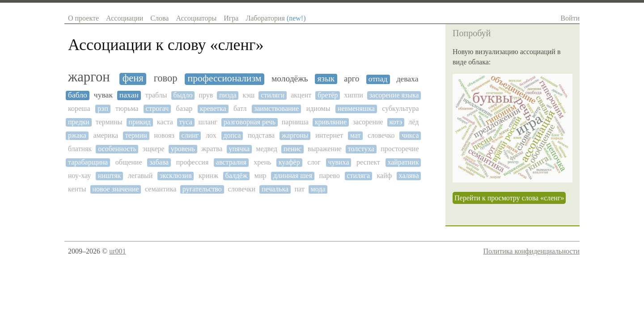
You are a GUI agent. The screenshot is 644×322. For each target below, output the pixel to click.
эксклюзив (176, 176)
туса (186, 122)
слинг (190, 135)
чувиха (338, 162)
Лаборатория (275, 18)
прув (206, 95)
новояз (164, 135)
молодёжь (290, 78)
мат (356, 135)
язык (326, 78)
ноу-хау (79, 176)
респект (368, 162)
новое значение (115, 189)
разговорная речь (250, 122)
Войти (570, 18)
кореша (79, 108)
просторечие (400, 149)
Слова (159, 18)
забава (159, 162)
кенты (77, 189)
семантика (161, 189)
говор (166, 78)
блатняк (80, 149)
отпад (378, 79)
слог (314, 162)
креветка (213, 108)
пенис (292, 149)
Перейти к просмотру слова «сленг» (509, 198)
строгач (157, 108)
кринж (208, 176)
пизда (228, 95)
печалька (275, 189)
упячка (239, 149)
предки (79, 122)
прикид (140, 122)
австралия (231, 162)
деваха (407, 79)
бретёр (328, 95)
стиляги (273, 95)
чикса (410, 135)
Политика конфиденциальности (531, 251)
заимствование (276, 108)
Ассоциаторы (196, 18)
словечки (241, 189)
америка (106, 135)
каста (165, 122)
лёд (413, 122)
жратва (212, 149)
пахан (129, 95)
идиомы (318, 108)
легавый (140, 176)
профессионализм (225, 78)
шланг (208, 122)
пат (300, 189)
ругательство (202, 189)
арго (352, 79)
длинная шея (293, 176)
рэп (103, 108)
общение (129, 162)
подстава (261, 135)
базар (184, 108)
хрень (262, 162)
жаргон (89, 77)
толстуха (361, 149)
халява (409, 176)
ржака (77, 135)
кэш (249, 95)
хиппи (353, 95)
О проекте (83, 18)
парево (330, 176)
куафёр (289, 162)
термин (136, 135)
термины (109, 122)
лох (211, 135)
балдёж (237, 176)
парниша (295, 122)
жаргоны (295, 135)
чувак (103, 95)
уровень (183, 149)
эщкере (154, 149)
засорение (368, 122)
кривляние (331, 122)
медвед (267, 149)
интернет (329, 135)
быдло (183, 95)
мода (318, 189)
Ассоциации (125, 18)
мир (261, 176)
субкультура (400, 108)
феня (133, 78)
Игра (231, 18)
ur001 (117, 251)
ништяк (109, 176)
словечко (381, 135)
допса (232, 135)
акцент (301, 95)
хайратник (403, 162)
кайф (385, 176)
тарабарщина (88, 162)
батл (240, 108)
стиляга (358, 176)
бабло (78, 95)
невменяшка (356, 108)
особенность (117, 149)
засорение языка (394, 95)
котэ (396, 122)
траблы (156, 95)
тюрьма (127, 108)
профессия (193, 162)
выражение (325, 149)
